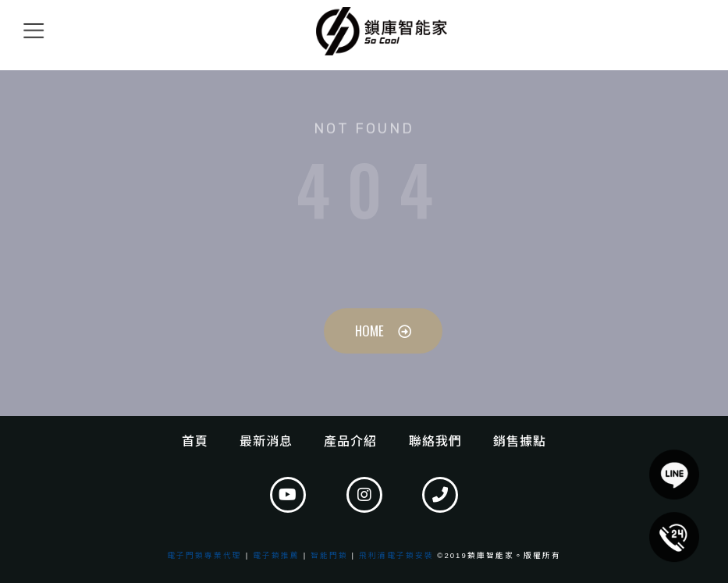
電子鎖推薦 (276, 555)
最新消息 (266, 441)
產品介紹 (350, 441)
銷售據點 (520, 441)
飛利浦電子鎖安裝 (396, 555)
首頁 (195, 441)
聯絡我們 (435, 441)
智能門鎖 (329, 555)
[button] (674, 537)
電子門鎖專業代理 (204, 555)
